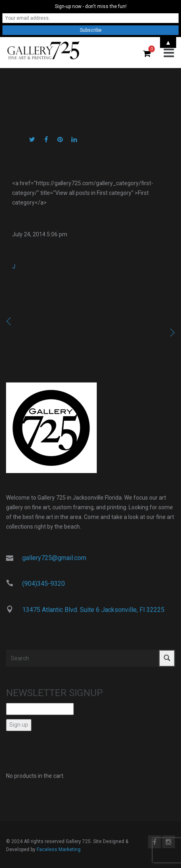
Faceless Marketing (59, 849)
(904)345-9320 (44, 584)
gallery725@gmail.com (54, 558)
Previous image (44, 321)
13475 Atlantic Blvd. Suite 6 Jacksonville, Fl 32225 (93, 610)
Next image (145, 333)
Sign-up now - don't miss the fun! (91, 6)
